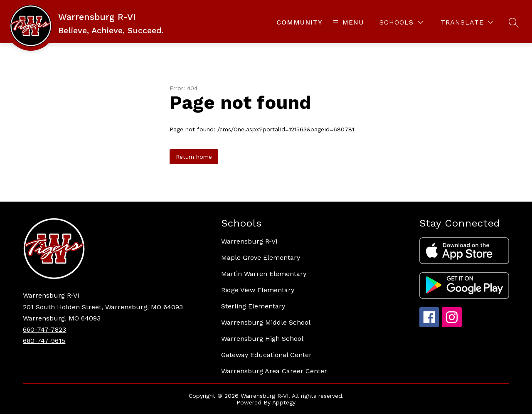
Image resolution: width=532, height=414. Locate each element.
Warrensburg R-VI (249, 241)
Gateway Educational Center (266, 355)
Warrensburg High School (262, 339)
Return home (194, 157)
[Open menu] (347, 22)
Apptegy (284, 402)
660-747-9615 (44, 341)
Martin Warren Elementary (264, 274)
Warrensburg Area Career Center (274, 371)
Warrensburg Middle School (266, 322)
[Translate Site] (467, 22)
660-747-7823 (44, 329)
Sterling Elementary (253, 306)
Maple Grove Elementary (261, 258)
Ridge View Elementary (258, 290)
